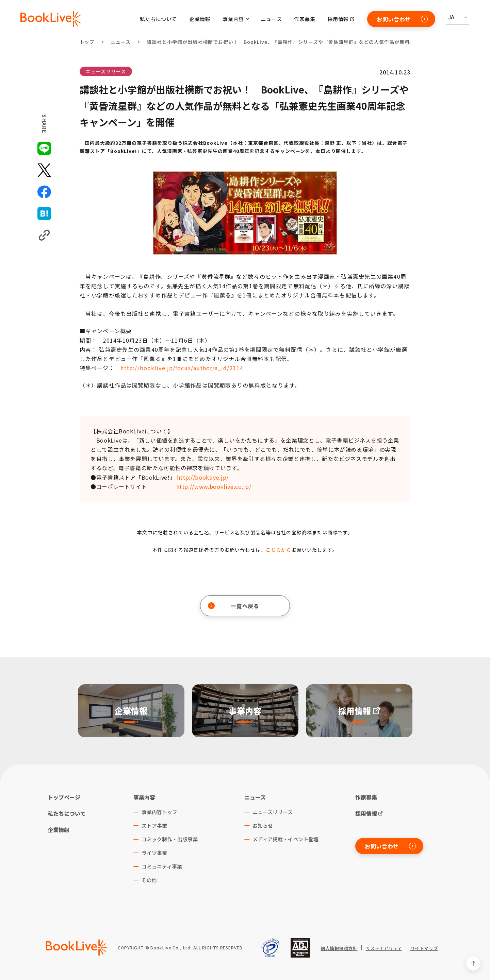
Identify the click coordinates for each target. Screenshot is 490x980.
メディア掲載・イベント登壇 (285, 839)
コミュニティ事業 (162, 866)
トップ (87, 42)
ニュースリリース (106, 71)
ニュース (271, 19)
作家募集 (305, 19)
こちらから (279, 550)
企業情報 (200, 19)
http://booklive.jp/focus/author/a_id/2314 (182, 368)
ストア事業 (154, 826)
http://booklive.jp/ (203, 477)
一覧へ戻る (234, 606)
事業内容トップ (159, 812)
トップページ (64, 797)
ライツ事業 (154, 853)
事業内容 (144, 797)
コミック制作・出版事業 (170, 839)
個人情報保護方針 (339, 948)
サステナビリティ (384, 948)
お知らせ (263, 826)
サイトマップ (424, 948)
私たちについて (158, 19)
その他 (149, 880)
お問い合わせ (402, 19)
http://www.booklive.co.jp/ (214, 486)
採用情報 (338, 19)
